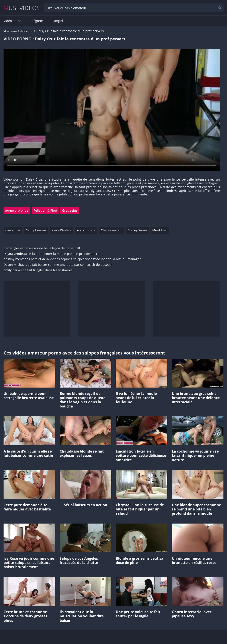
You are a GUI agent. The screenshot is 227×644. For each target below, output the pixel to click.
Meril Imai (160, 230)
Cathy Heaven (36, 230)
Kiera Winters (62, 230)
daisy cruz (27, 31)
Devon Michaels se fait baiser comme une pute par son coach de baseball (58, 265)
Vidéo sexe (10, 31)
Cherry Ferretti (112, 230)
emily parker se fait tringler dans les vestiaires (38, 270)
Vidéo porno (13, 21)
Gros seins (70, 210)
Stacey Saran (137, 230)
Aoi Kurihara (86, 230)
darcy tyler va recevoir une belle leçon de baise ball (42, 248)
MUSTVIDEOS (22, 8)
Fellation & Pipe (45, 210)
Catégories (36, 21)
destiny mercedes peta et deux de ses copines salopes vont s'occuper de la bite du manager (72, 259)
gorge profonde (17, 210)
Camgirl (57, 21)
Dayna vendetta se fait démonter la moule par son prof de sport (51, 254)
